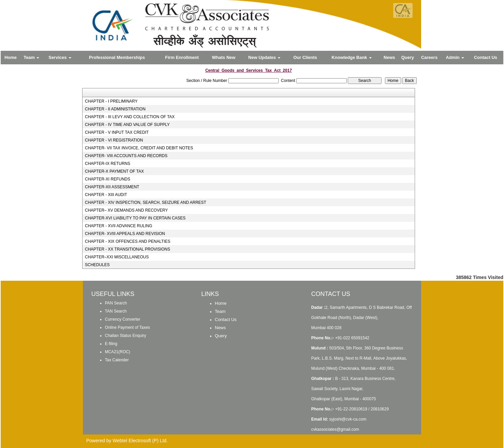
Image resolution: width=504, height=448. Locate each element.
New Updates (264, 57)
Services (60, 57)
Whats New (224, 57)
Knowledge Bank (351, 57)
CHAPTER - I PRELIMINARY (111, 101)
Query (408, 57)
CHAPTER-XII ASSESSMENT (112, 187)
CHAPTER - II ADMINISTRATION (115, 109)
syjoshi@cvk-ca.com (348, 419)
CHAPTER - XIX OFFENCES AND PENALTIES (128, 241)
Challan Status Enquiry (125, 336)
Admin (455, 57)
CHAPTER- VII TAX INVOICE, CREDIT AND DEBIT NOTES (139, 148)
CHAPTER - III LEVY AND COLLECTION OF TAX (130, 117)
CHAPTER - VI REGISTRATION (114, 140)
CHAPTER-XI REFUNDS (108, 179)
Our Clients (305, 57)
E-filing (111, 344)
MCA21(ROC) (118, 352)
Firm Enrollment (182, 57)
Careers (429, 57)
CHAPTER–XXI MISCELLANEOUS (117, 257)
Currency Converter (123, 319)
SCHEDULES (97, 265)
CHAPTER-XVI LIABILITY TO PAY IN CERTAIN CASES (135, 218)
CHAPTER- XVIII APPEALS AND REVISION (125, 234)
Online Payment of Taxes (127, 327)
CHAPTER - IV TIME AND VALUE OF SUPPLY (127, 125)
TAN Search (116, 311)
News (389, 57)
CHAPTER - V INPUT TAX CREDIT (117, 132)
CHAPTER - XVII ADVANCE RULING (119, 226)
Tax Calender (117, 360)
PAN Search (116, 303)
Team (32, 57)
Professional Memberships (117, 57)
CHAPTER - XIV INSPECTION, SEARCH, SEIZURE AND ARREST (146, 202)
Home (10, 57)
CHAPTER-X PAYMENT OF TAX (114, 171)
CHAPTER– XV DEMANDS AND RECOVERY (126, 210)
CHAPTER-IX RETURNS (108, 164)
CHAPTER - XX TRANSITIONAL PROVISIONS (128, 249)
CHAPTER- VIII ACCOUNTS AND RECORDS (126, 156)
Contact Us (486, 57)
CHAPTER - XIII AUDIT (106, 195)
